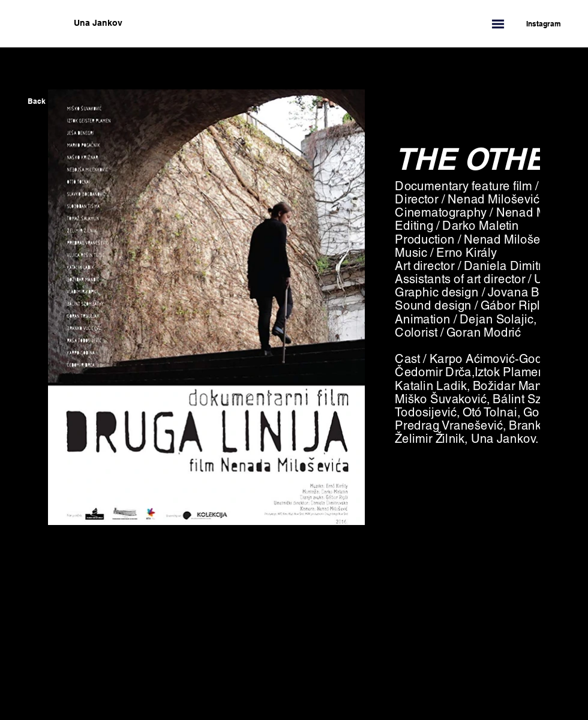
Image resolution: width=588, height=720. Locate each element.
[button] (498, 24)
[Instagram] (538, 24)
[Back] (36, 101)
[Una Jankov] (158, 23)
